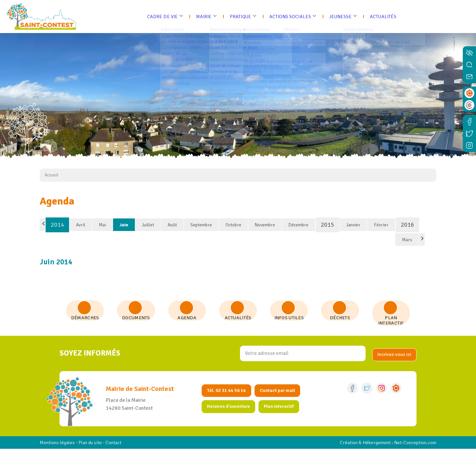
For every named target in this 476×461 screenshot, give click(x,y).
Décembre (298, 225)
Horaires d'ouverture (231, 419)
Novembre (265, 225)
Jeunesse (345, 17)
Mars (407, 240)
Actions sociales (291, 17)
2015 (328, 225)
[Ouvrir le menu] (468, 17)
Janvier (353, 225)
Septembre (201, 225)
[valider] (394, 365)
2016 (408, 225)
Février (381, 225)
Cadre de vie (156, 17)
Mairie (199, 17)
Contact (120, 455)
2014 (58, 225)
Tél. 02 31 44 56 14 (229, 402)
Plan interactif (284, 419)
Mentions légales (59, 455)
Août (172, 225)
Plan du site (95, 455)
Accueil (52, 175)
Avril (81, 225)
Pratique (237, 17)
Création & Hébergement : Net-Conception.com (383, 455)
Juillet (148, 225)
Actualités (390, 17)
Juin (124, 225)
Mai (102, 225)
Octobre (233, 225)
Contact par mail (283, 402)
